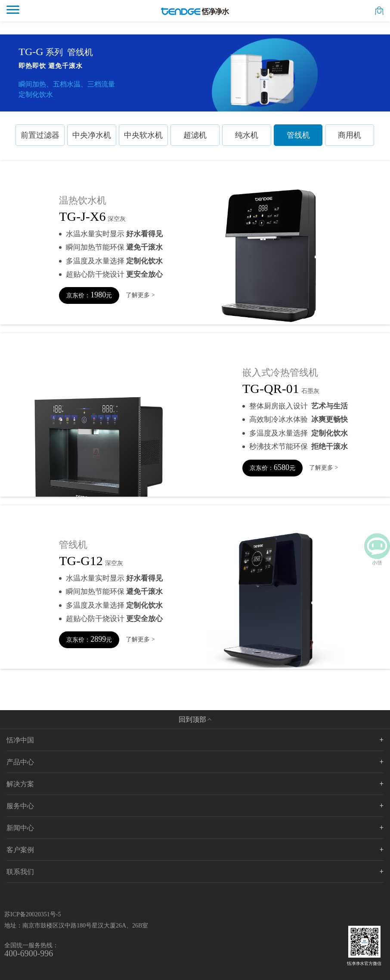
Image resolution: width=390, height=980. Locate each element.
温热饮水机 (83, 201)
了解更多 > (140, 295)
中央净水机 (92, 135)
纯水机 (247, 135)
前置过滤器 (40, 135)
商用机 (350, 135)
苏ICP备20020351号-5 (32, 914)
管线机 (298, 135)
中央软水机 (143, 135)
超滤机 (195, 135)
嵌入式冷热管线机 (280, 373)
